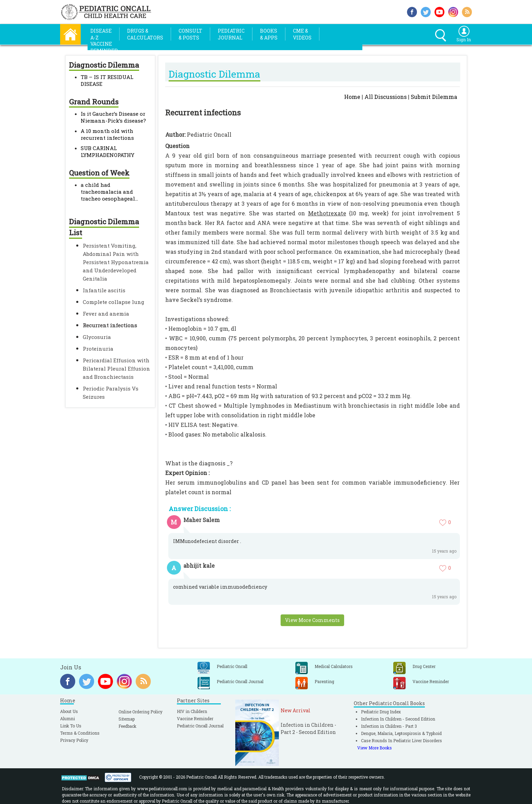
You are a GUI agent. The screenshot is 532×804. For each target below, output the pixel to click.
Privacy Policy (74, 740)
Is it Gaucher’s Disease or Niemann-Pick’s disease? (113, 117)
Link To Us (71, 726)
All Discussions (386, 97)
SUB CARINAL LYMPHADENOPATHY (107, 151)
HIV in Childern (192, 711)
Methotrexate (327, 213)
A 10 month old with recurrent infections (107, 134)
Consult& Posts (190, 34)
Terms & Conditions (80, 733)
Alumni (67, 718)
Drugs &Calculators (145, 34)
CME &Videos (302, 34)
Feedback (127, 726)
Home (352, 97)
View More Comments (312, 620)
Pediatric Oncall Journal (200, 726)
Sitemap (127, 719)
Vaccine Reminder (195, 718)
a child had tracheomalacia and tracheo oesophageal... (109, 192)
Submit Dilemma (434, 97)
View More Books (375, 748)
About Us (69, 711)
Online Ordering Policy (140, 712)
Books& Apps (269, 34)
